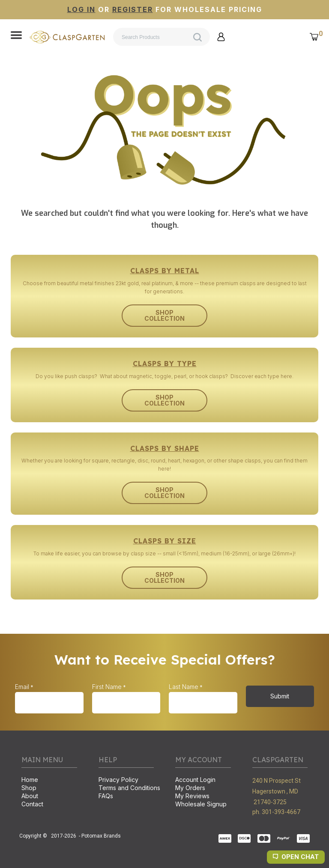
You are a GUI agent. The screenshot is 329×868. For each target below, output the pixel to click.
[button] (16, 36)
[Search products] (162, 37)
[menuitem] (49, 780)
